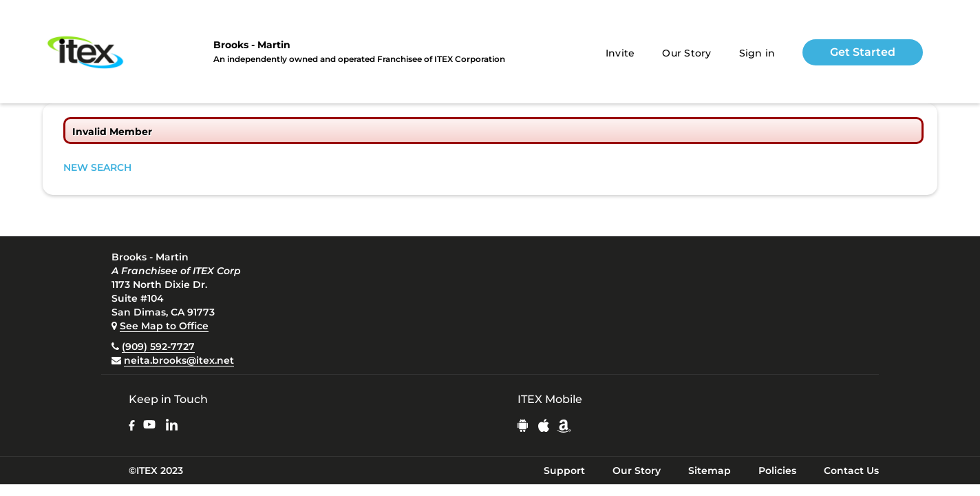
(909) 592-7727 (158, 347)
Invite (620, 53)
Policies (777, 471)
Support (564, 471)
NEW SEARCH (97, 167)
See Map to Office (164, 326)
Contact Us (851, 471)
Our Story (686, 53)
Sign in (757, 53)
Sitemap (710, 471)
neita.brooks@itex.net (179, 360)
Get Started (863, 52)
